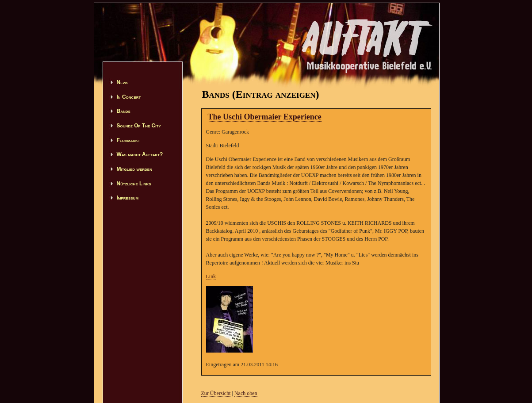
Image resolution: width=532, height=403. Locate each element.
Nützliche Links (134, 184)
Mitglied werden (134, 169)
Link (211, 276)
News (123, 82)
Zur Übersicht (216, 393)
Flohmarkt (128, 140)
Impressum (128, 198)
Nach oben (246, 393)
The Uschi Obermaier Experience (265, 117)
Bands (124, 111)
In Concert (129, 97)
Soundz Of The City (139, 126)
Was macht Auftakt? (140, 154)
